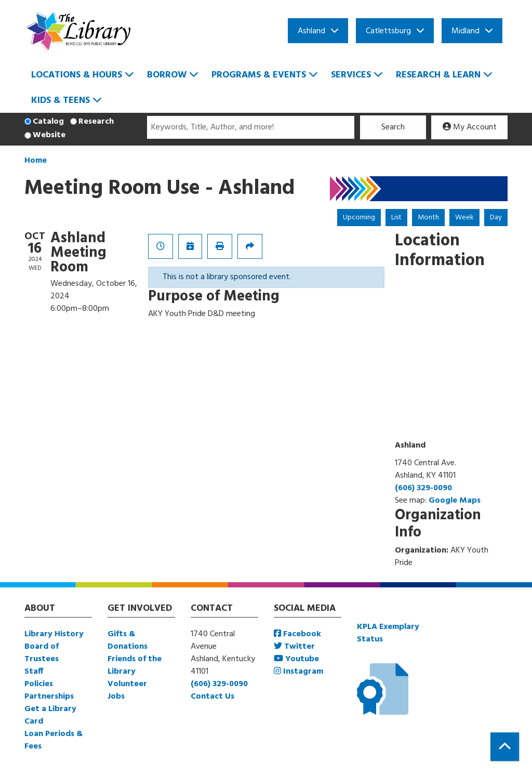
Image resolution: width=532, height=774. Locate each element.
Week (464, 218)
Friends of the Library (135, 665)
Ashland (311, 31)
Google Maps (455, 501)
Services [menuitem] (351, 75)
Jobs (116, 697)
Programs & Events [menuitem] (259, 75)
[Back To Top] (505, 747)
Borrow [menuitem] (167, 75)
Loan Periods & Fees (54, 740)
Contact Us (212, 697)
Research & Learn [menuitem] (438, 75)
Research (96, 122)
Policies (39, 684)
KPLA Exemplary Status (388, 633)
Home (36, 161)
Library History (54, 634)
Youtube (296, 659)
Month (428, 218)
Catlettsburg (388, 31)
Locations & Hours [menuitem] (77, 75)
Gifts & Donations (128, 640)
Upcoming (359, 218)
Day (496, 218)
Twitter (294, 647)
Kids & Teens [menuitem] (61, 101)
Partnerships (49, 697)
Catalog (48, 122)
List (396, 218)
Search (393, 127)
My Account (470, 127)
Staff (34, 672)
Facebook (297, 634)
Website (49, 135)
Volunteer (127, 684)
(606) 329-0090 (423, 488)
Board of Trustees (42, 653)
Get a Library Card (50, 715)
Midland (465, 31)
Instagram (298, 672)
